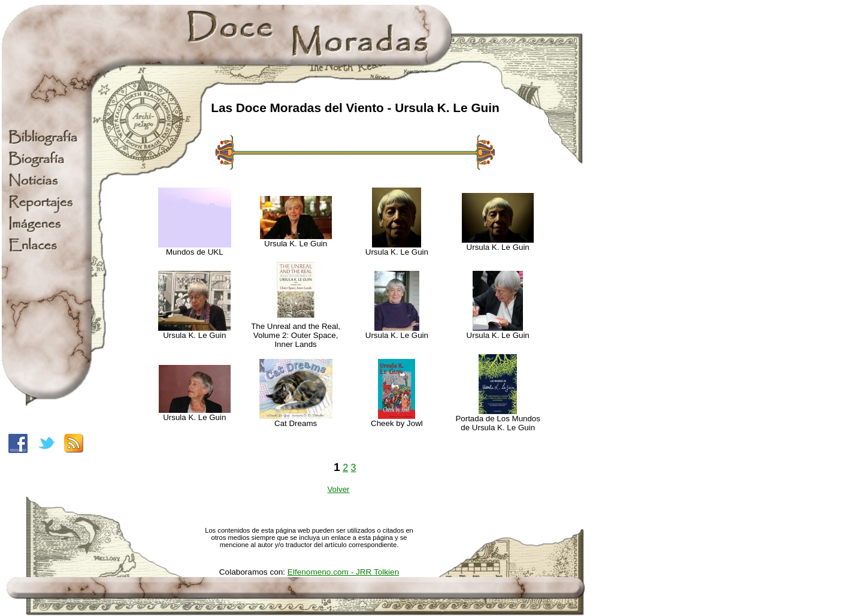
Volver (338, 489)
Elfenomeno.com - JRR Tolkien (343, 572)
